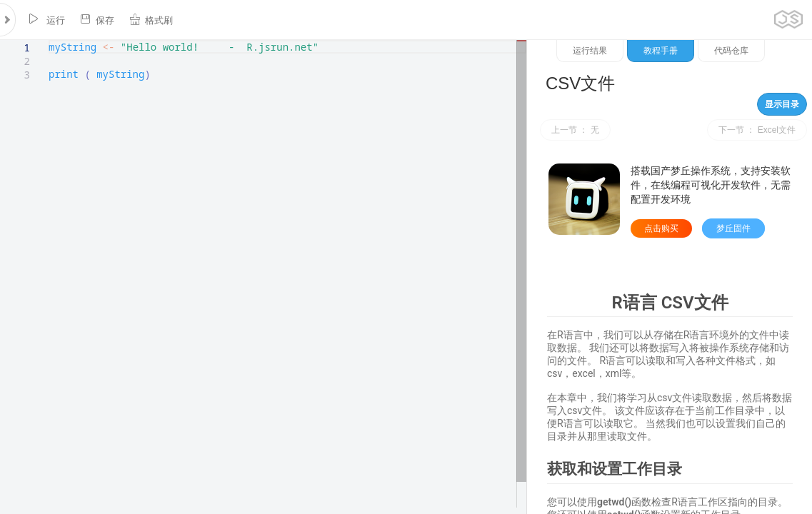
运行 (46, 20)
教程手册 (661, 51)
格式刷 (151, 20)
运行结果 (590, 51)
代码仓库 (731, 51)
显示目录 (782, 104)
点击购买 (661, 228)
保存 (97, 20)
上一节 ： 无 (575, 130)
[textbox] (49, 40)
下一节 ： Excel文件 (757, 130)
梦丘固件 (733, 228)
